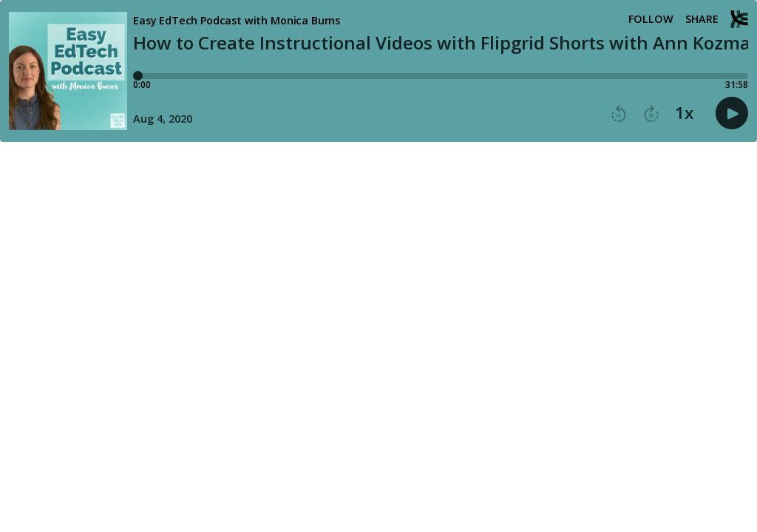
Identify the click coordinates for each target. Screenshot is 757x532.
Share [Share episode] (702, 19)
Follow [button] (651, 19)
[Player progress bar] (441, 76)
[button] (619, 114)
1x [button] (684, 113)
